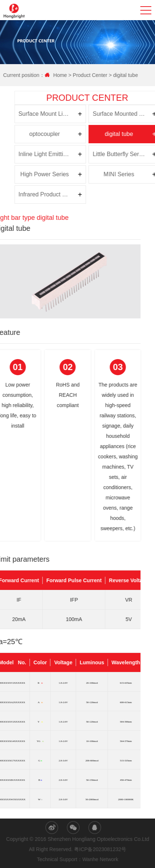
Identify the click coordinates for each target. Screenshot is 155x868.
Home (63, 75)
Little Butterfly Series (54, 154)
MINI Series (53, 174)
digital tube (128, 75)
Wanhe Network (101, 860)
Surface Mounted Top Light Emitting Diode (55, 114)
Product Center (92, 75)
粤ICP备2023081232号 (100, 849)
